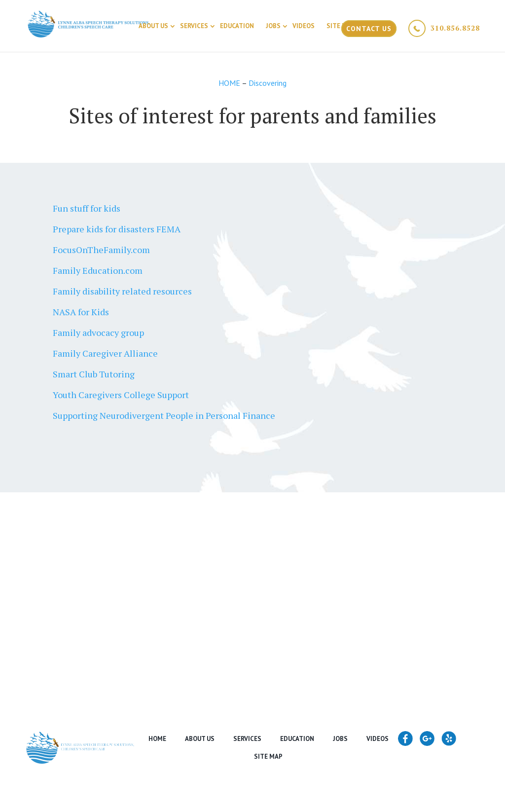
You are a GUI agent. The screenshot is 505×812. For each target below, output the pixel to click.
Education (237, 26)
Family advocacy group (98, 332)
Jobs (273, 26)
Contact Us (369, 29)
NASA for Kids (81, 312)
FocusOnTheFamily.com (101, 250)
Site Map (341, 26)
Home (157, 739)
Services (194, 26)
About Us (153, 26)
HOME (230, 83)
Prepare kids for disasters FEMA (117, 229)
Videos (304, 26)
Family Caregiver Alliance (105, 353)
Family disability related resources (122, 291)
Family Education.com (98, 270)
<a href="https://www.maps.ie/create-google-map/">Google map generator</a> (252, 587)
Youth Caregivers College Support (121, 395)
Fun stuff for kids (87, 208)
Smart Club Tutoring (94, 374)
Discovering (268, 83)
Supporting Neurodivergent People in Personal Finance (164, 415)
